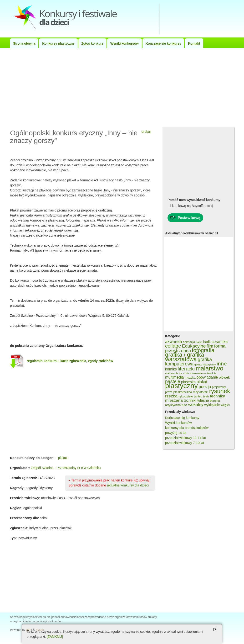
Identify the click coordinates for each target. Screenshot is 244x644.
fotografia (203, 350)
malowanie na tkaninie (203, 373)
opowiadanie (207, 377)
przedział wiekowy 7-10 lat (185, 443)
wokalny (196, 405)
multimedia (175, 377)
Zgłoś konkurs (92, 43)
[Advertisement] (122, 86)
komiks (171, 369)
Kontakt (194, 43)
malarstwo (209, 368)
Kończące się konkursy (163, 43)
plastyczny (181, 386)
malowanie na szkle (177, 373)
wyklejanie (212, 405)
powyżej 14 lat (176, 433)
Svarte (40, 630)
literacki (186, 369)
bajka (199, 342)
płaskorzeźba (183, 392)
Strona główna (24, 43)
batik (207, 342)
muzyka (190, 377)
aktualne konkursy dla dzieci (128, 485)
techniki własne (196, 400)
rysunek (220, 391)
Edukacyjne (194, 346)
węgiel (225, 405)
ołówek (224, 377)
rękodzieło (186, 396)
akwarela (174, 342)
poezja (205, 387)
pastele (173, 381)
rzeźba (171, 396)
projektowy (219, 387)
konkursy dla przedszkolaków (187, 428)
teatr (206, 396)
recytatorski (200, 392)
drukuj (146, 132)
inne (222, 364)
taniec (198, 396)
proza (169, 392)
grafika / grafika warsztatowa (185, 357)
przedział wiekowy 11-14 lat (186, 438)
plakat (62, 458)
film (210, 346)
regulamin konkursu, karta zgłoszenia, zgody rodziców (70, 361)
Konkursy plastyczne (58, 43)
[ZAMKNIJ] (55, 637)
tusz (184, 405)
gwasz (198, 364)
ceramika (220, 342)
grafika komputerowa (188, 362)
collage (173, 346)
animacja (189, 342)
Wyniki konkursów (125, 43)
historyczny (209, 364)
